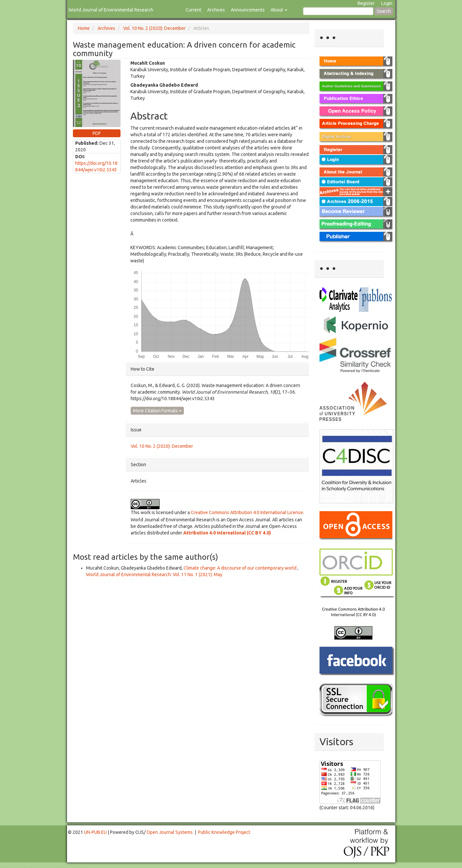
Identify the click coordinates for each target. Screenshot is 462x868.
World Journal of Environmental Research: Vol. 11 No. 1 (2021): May (154, 575)
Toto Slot (32, 868)
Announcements (248, 10)
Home (84, 28)
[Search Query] (338, 11)
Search (384, 11)
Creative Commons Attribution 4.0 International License (247, 512)
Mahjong (27, 866)
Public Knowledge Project (224, 832)
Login (387, 3)
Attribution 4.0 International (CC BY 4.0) (227, 533)
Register (366, 3)
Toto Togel (26, 866)
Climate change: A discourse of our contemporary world (241, 568)
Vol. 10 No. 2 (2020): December (154, 28)
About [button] (279, 10)
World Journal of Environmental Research (111, 10)
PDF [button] (97, 133)
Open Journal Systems (170, 832)
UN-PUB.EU (95, 832)
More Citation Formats (157, 411)
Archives (216, 10)
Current (193, 10)
